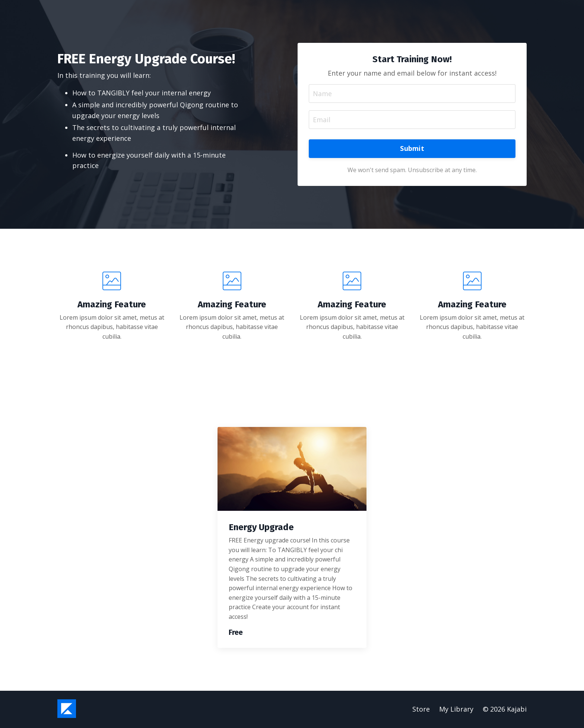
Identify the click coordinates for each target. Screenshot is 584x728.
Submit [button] (412, 149)
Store (421, 709)
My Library (456, 709)
